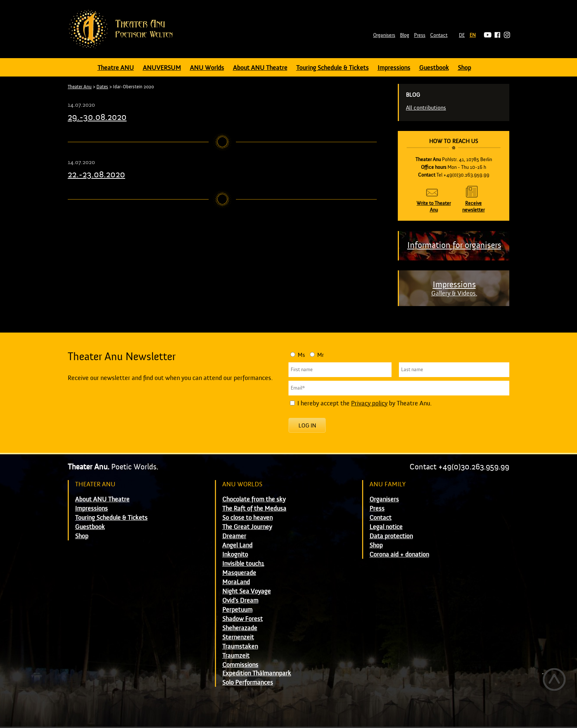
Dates (102, 87)
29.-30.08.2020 (97, 117)
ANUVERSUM (162, 68)
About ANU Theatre (260, 68)
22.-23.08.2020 (96, 175)
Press (420, 35)
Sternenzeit (238, 637)
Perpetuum (237, 610)
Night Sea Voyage (247, 591)
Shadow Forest (243, 619)
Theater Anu (80, 87)
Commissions (240, 665)
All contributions (426, 108)
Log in (307, 426)
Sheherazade (240, 628)
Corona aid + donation (399, 555)
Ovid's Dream (240, 601)
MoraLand (236, 582)
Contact (439, 35)
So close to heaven (247, 518)
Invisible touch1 (243, 564)
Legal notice (386, 527)
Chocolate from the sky (254, 499)
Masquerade (239, 573)
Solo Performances (248, 683)
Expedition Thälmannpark (257, 673)
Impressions (394, 68)
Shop (464, 68)
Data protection (391, 536)
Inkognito (235, 555)
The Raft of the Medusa (254, 509)
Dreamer (234, 536)
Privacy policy (369, 403)
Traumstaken (240, 647)
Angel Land (237, 545)
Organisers (384, 35)
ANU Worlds (207, 68)
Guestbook (434, 68)
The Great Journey (247, 527)
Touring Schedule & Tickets (332, 68)
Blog (405, 35)
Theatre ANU (116, 68)
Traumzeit (236, 656)
